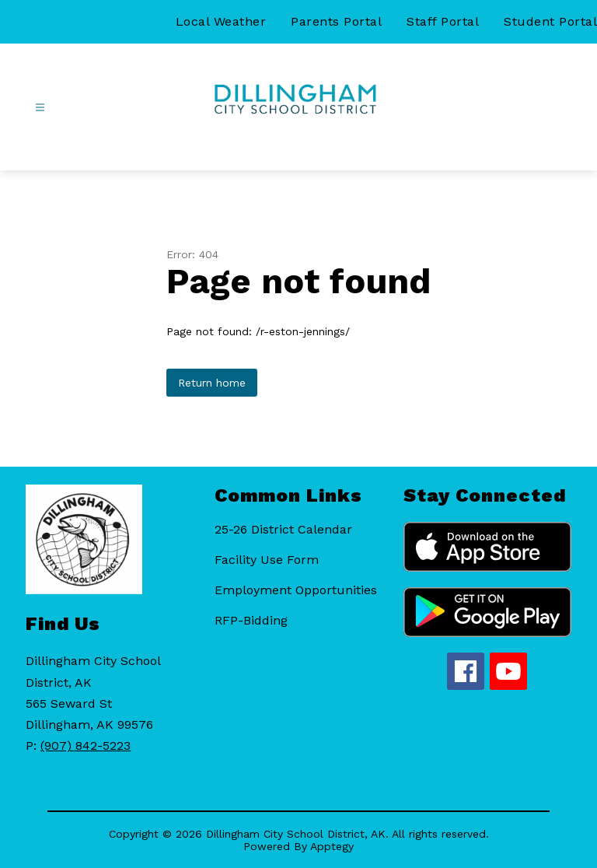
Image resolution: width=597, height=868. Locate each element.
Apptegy (332, 846)
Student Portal (550, 21)
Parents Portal (336, 21)
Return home (212, 383)
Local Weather (221, 21)
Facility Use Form (267, 560)
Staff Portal (443, 21)
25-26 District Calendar (283, 529)
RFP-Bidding (251, 620)
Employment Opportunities (296, 590)
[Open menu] (40, 108)
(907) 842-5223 (86, 745)
